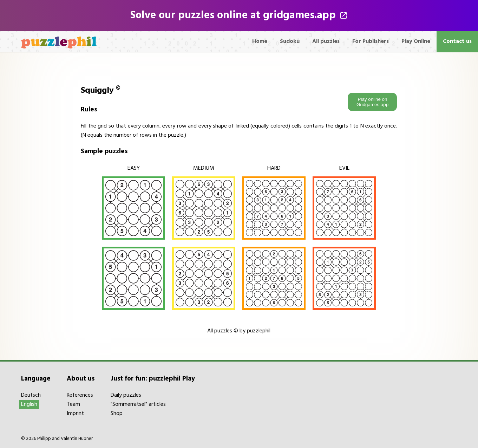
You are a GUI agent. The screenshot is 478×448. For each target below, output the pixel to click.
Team (73, 404)
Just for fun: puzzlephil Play (153, 379)
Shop (117, 414)
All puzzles (326, 41)
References (80, 395)
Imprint (75, 414)
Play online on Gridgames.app (372, 102)
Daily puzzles (126, 395)
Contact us (457, 41)
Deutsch (31, 395)
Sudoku (290, 41)
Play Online (416, 41)
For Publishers (371, 41)
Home (260, 41)
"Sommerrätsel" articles (138, 404)
